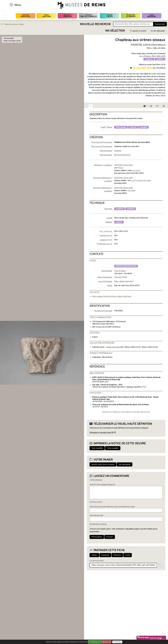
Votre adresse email (96, 516)
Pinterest (117, 555)
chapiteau (118, 151)
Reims (121, 168)
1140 (133, 181)
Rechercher (160, 24)
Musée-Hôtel (131, 16)
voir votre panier (158, 31)
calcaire (119, 222)
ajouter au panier (138, 31)
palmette (144, 127)
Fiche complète (113, 448)
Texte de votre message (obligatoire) (102, 485)
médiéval (160, 59)
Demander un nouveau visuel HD (102, 433)
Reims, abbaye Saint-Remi (124, 281)
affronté (133, 127)
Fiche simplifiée (97, 448)
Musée (46, 16)
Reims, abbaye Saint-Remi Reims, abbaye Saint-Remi (112, 296)
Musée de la (67, 16)
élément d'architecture (122, 155)
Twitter (94, 555)
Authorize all (95, 642)
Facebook (105, 555)
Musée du (89, 16)
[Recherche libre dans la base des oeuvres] (133, 24)
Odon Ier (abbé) (120, 271)
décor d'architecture (126, 266)
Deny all (107, 642)
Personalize (117, 642)
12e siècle (136, 171)
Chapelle (110, 16)
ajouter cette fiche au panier (103, 465)
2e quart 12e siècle (144, 181)
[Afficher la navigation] (11, 5)
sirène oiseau (121, 127)
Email (128, 555)
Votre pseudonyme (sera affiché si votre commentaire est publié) (112, 507)
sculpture (149, 59)
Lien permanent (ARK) (97, 561)
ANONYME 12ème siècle (123, 165)
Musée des (25, 16)
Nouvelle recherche (95, 24)
